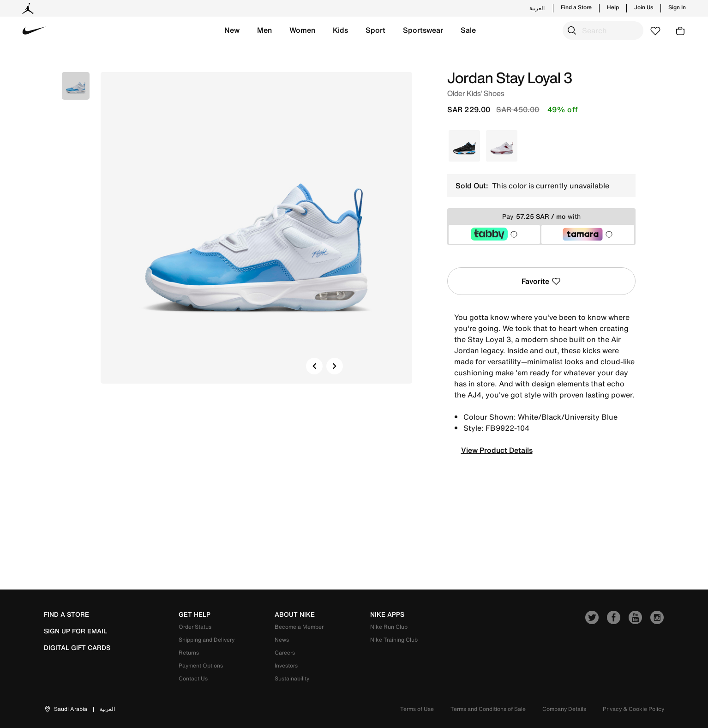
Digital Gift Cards (77, 648)
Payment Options (201, 665)
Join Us (644, 7)
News (282, 640)
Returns (189, 653)
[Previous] (314, 366)
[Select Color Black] (464, 146)
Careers (285, 653)
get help (195, 614)
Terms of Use (417, 709)
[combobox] (603, 30)
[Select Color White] (502, 146)
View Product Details (497, 450)
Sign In (677, 7)
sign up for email (75, 631)
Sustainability (292, 678)
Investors (286, 665)
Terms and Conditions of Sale (488, 709)
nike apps (387, 614)
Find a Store (576, 7)
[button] (232, 30)
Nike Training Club (394, 640)
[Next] (335, 366)
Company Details (564, 709)
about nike (295, 614)
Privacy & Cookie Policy (633, 709)
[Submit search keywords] (572, 30)
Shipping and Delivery (207, 640)
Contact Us (193, 678)
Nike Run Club (389, 627)
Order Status (195, 627)
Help (613, 7)
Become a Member (299, 627)
